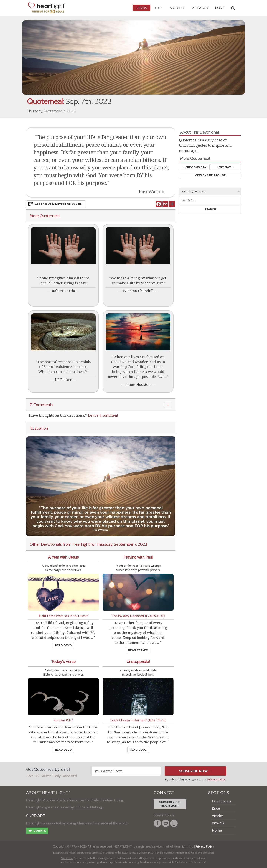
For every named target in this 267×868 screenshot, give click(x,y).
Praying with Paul (138, 557)
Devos (141, 8)
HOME (220, 8)
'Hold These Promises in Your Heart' (63, 616)
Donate (37, 831)
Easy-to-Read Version (135, 853)
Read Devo (63, 645)
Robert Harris (63, 291)
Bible (158, 8)
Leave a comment (103, 415)
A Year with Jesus (63, 557)
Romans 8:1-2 (63, 720)
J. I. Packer (63, 380)
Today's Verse (63, 662)
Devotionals (221, 801)
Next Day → (225, 167)
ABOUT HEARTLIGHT (48, 793)
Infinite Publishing (88, 807)
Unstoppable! (138, 662)
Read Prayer (138, 650)
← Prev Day (194, 167)
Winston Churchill (138, 291)
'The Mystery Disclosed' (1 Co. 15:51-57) (138, 616)
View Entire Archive (210, 175)
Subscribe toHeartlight (170, 804)
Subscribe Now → (196, 771)
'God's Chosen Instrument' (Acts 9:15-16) (138, 720)
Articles (178, 8)
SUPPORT (36, 816)
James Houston (138, 384)
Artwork (200, 8)
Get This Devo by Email (56, 204)
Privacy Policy (216, 780)
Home (217, 830)
